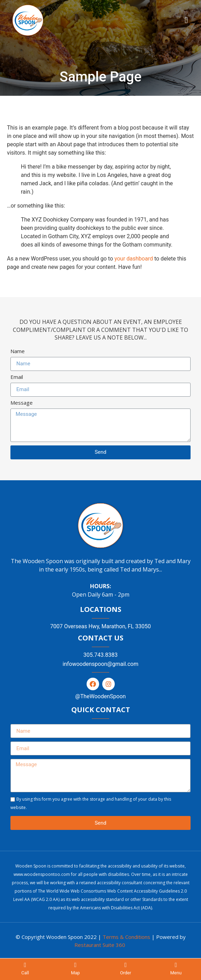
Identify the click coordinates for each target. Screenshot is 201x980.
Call (25, 974)
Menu (176, 974)
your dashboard (134, 259)
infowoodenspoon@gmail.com (100, 664)
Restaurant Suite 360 (100, 945)
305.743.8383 (100, 655)
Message (22, 403)
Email (17, 377)
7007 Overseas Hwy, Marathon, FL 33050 (100, 626)
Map (75, 974)
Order (126, 974)
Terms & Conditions (126, 937)
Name (18, 352)
